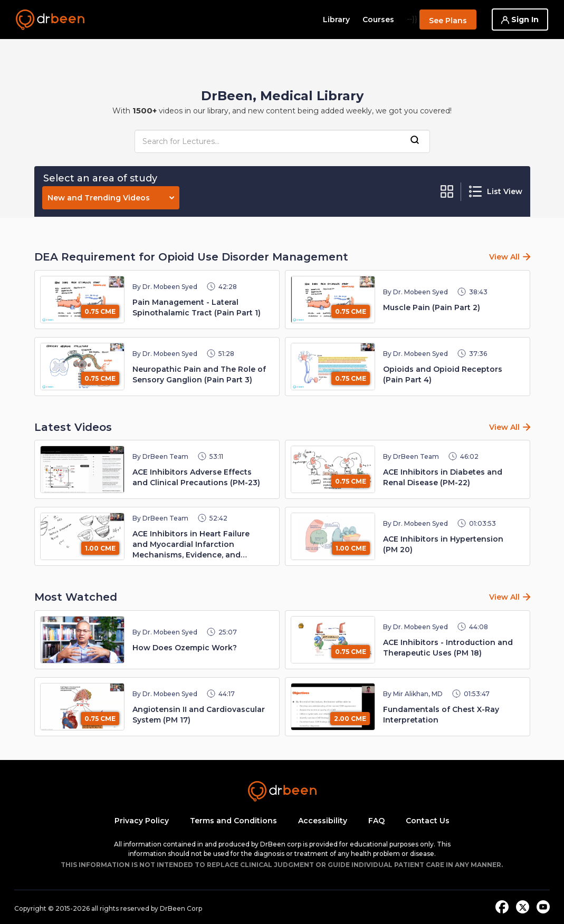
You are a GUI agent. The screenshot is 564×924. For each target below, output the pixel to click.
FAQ (376, 821)
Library (336, 20)
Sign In (520, 20)
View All (504, 257)
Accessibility (323, 821)
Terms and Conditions (233, 821)
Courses (378, 20)
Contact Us (428, 821)
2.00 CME (350, 719)
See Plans (448, 21)
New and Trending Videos (111, 198)
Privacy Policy (142, 821)
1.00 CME (100, 548)
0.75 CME (100, 311)
